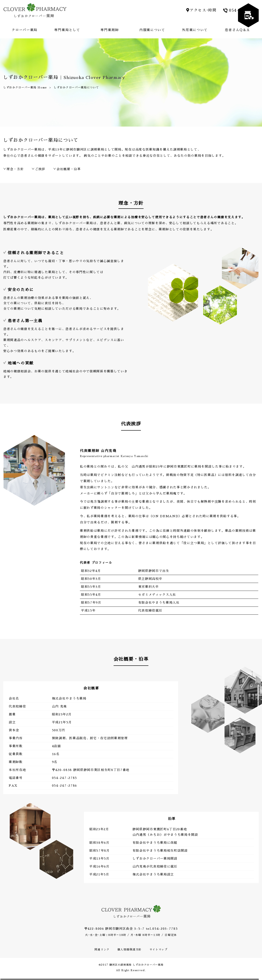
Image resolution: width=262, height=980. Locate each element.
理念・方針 (15, 169)
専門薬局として (67, 30)
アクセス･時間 (203, 10)
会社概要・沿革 (69, 169)
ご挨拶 (40, 169)
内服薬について (152, 30)
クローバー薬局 (25, 30)
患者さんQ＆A (237, 30)
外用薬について (195, 30)
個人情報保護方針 (129, 950)
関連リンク (102, 950)
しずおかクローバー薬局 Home (25, 87)
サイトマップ (159, 950)
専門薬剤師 (110, 30)
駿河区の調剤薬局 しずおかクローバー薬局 (137, 965)
